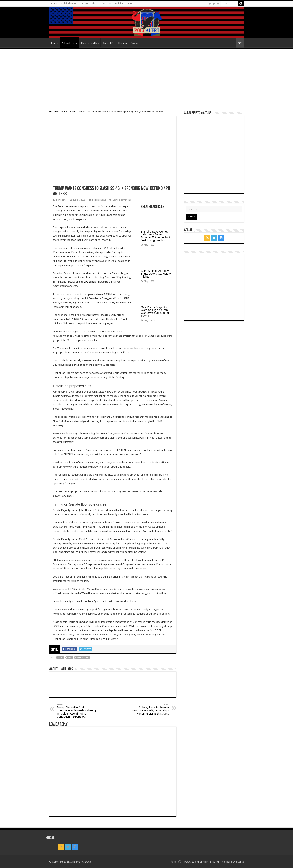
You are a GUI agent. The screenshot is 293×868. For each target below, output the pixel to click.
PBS (70, 658)
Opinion (119, 3)
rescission (82, 658)
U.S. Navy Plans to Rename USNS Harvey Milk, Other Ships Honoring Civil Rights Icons (149, 709)
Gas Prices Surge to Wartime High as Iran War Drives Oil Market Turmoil (155, 311)
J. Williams (61, 200)
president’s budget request (72, 479)
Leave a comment (122, 200)
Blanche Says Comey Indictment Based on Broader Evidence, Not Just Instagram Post (155, 236)
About (131, 3)
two (86, 282)
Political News (69, 3)
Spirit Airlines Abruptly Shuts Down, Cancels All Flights (157, 274)
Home (54, 3)
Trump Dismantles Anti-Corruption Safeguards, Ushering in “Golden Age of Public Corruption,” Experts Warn (77, 711)
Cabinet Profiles (88, 3)
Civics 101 (106, 3)
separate (94, 282)
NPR (60, 658)
